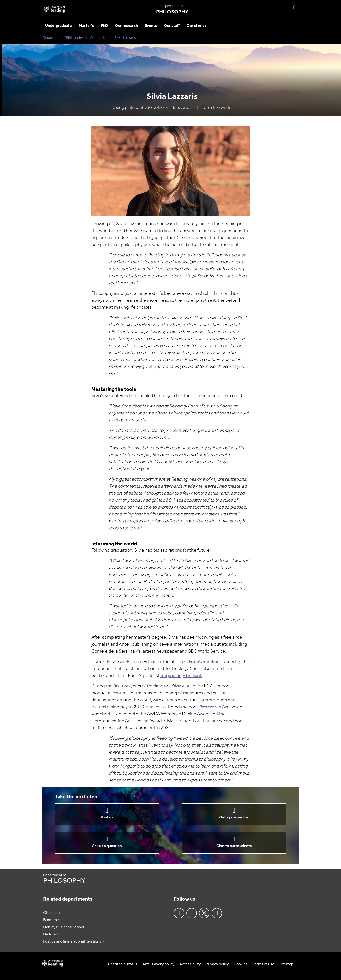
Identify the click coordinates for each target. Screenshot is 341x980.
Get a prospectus (234, 818)
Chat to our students (234, 846)
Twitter (204, 913)
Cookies (241, 964)
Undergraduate (59, 26)
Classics (50, 913)
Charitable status (123, 964)
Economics (52, 920)
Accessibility (190, 964)
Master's (86, 26)
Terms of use (264, 964)
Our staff (172, 26)
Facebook (179, 913)
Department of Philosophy (63, 38)
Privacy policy (217, 964)
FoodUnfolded (204, 662)
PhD (104, 26)
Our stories (197, 26)
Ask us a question (107, 846)
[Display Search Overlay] (294, 7)
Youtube (217, 913)
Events (151, 26)
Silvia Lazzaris (125, 38)
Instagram (192, 913)
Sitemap (286, 964)
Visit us (107, 818)
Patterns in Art (214, 707)
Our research (126, 26)
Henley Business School (64, 927)
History (50, 934)
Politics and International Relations (72, 942)
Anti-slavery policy (158, 964)
